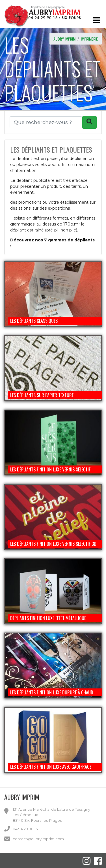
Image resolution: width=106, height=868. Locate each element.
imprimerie (89, 39)
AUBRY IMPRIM (64, 39)
